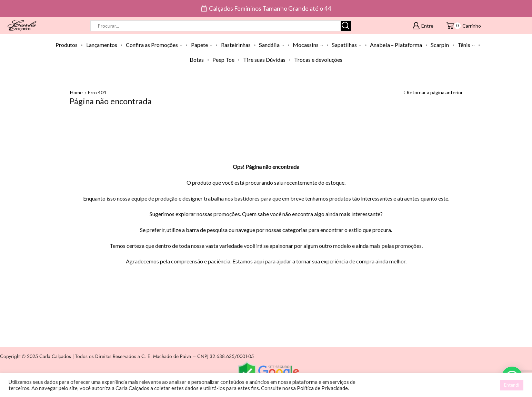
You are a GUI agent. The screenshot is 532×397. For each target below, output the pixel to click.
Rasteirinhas (236, 45)
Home (76, 92)
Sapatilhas (347, 45)
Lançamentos (102, 45)
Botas (197, 60)
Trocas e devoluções (318, 60)
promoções (227, 214)
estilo (355, 230)
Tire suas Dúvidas (264, 60)
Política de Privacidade (322, 388)
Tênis (466, 45)
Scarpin (440, 45)
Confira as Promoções (154, 45)
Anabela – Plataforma (396, 45)
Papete (202, 45)
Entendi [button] (512, 385)
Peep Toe (223, 60)
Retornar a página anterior (435, 92)
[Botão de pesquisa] (346, 26)
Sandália (272, 45)
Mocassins (308, 45)
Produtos (67, 45)
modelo (342, 246)
